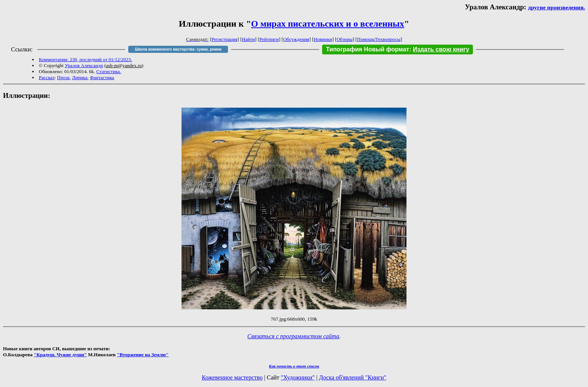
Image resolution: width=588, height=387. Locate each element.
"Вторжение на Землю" (142, 355)
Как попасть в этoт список (294, 366)
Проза (63, 77)
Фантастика (102, 77)
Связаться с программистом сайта (293, 336)
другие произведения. (556, 7)
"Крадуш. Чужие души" (60, 355)
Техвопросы (388, 39)
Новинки (323, 39)
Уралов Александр (84, 65)
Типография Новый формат (367, 49)
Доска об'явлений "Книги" (352, 377)
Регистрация (224, 39)
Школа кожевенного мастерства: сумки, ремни (178, 49)
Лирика (80, 77)
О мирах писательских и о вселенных (328, 24)
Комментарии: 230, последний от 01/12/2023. (85, 59)
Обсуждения (296, 39)
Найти (248, 39)
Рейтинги (269, 39)
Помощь (366, 39)
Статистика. (109, 71)
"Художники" (298, 377)
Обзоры (344, 39)
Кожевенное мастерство (232, 377)
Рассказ (47, 77)
